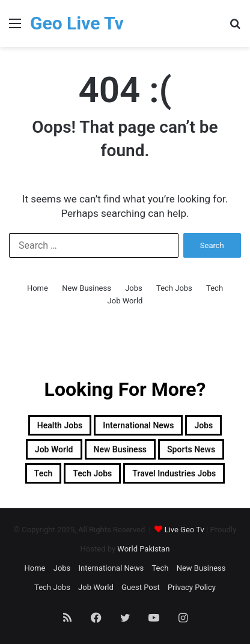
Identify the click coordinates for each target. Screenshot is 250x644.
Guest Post (141, 587)
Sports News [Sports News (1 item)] (191, 449)
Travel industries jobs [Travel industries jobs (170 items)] (174, 473)
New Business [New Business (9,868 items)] (120, 449)
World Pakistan (143, 549)
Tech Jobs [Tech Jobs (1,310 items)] (92, 473)
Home (38, 288)
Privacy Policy (192, 587)
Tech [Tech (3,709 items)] (44, 473)
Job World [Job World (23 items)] (54, 449)
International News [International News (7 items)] (138, 425)
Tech (215, 288)
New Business (87, 288)
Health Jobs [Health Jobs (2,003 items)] (60, 425)
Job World (125, 301)
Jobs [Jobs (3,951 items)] (203, 425)
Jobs (134, 288)
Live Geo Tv (184, 530)
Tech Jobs (174, 288)
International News (111, 568)
